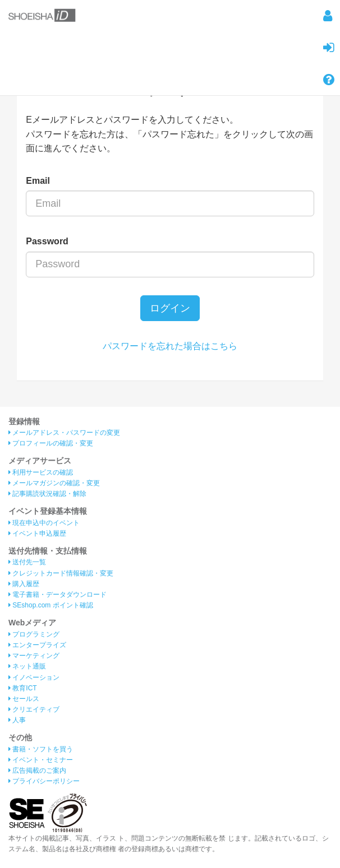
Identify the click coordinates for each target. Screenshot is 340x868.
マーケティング (34, 656)
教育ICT (23, 688)
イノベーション (34, 677)
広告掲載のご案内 (37, 770)
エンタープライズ (37, 645)
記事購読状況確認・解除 (47, 494)
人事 (17, 720)
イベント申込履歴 (37, 533)
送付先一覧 (27, 562)
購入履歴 (24, 584)
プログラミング (34, 634)
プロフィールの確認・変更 (51, 443)
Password (47, 241)
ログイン (170, 308)
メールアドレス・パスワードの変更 (64, 433)
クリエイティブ (34, 709)
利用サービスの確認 (41, 472)
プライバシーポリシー (44, 781)
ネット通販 (27, 666)
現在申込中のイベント (44, 523)
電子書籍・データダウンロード (58, 595)
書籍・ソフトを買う (41, 749)
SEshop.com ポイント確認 (51, 605)
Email (38, 181)
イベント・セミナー (41, 760)
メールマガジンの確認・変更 (54, 483)
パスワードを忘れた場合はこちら (170, 346)
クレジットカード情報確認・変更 (61, 573)
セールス (24, 699)
